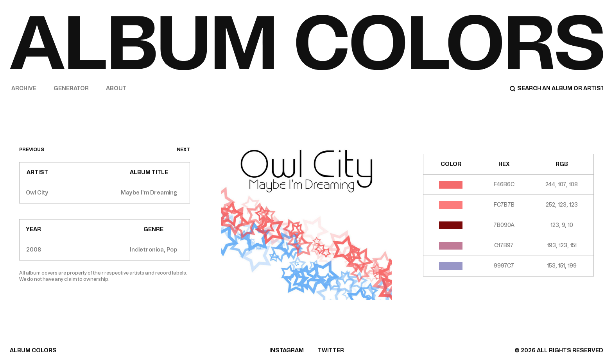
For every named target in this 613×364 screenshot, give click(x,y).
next (183, 150)
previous (32, 150)
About (116, 88)
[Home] (306, 42)
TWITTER (331, 351)
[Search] (556, 89)
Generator (71, 88)
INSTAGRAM (287, 351)
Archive (24, 88)
